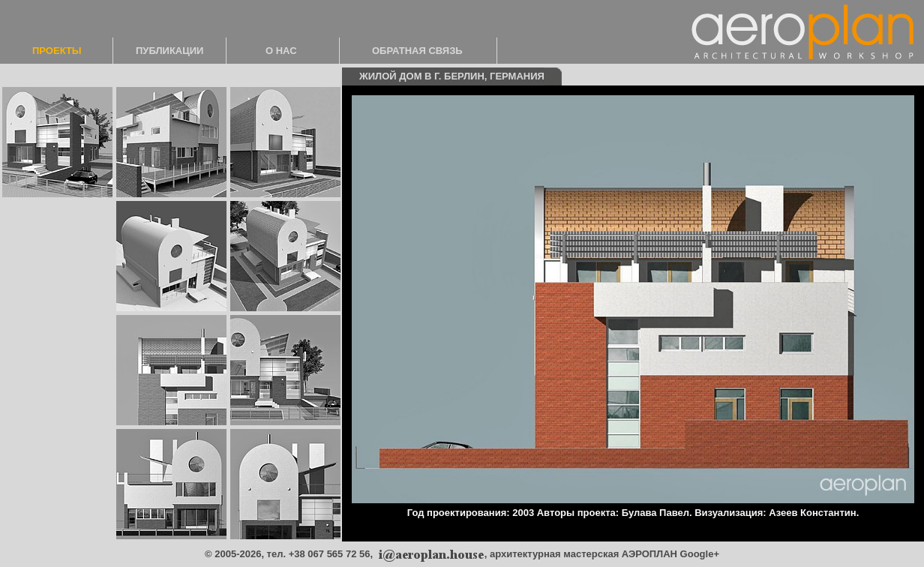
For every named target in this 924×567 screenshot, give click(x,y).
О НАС (281, 51)
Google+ (700, 554)
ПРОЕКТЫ (57, 51)
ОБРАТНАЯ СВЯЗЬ (417, 51)
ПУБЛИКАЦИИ (169, 51)
